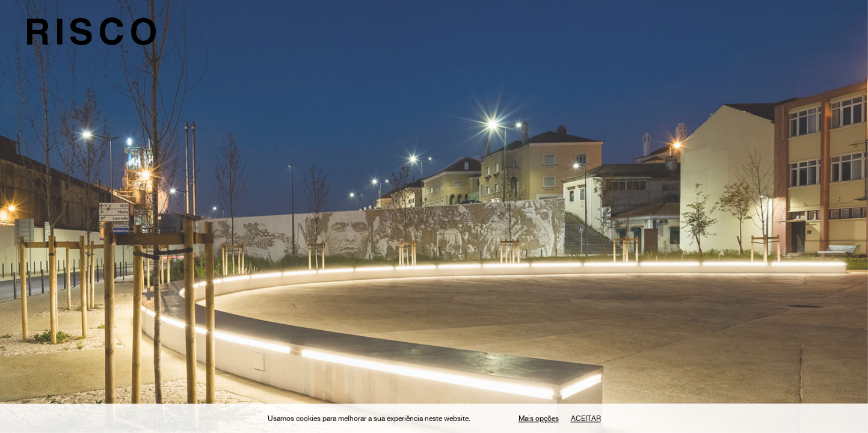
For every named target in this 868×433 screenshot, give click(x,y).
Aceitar (586, 421)
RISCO (93, 37)
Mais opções (539, 421)
